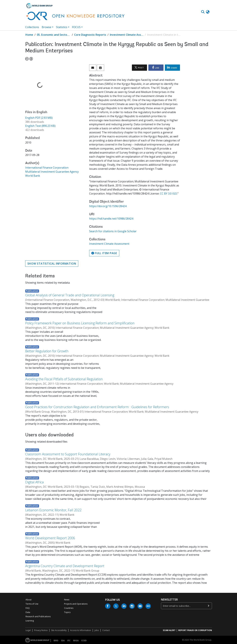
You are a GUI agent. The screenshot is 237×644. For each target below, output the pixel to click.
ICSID (84, 641)
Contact (106, 630)
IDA (63, 641)
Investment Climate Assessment (127, 35)
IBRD (56, 641)
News (67, 600)
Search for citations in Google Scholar (113, 231)
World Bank (33, 176)
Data (28, 612)
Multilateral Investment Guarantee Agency (52, 172)
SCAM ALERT (169, 630)
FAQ (28, 608)
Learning (30, 621)
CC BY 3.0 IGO (168, 194)
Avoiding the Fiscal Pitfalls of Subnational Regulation (64, 379)
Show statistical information (52, 264)
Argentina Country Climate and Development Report (65, 566)
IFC (69, 641)
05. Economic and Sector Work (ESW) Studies (54, 35)
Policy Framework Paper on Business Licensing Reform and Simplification (80, 323)
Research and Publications (38, 616)
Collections (32, 27)
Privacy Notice (41, 630)
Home (29, 35)
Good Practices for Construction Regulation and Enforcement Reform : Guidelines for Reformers (97, 407)
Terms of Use (32, 604)
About (29, 600)
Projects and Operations (76, 604)
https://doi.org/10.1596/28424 (108, 206)
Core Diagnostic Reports (90, 35)
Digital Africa (34, 482)
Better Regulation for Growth (47, 351)
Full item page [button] (104, 253)
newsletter (169, 600)
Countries (69, 608)
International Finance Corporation (47, 168)
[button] (208, 12)
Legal (28, 630)
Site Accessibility (59, 630)
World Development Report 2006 (50, 538)
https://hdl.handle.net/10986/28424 (111, 219)
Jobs (97, 630)
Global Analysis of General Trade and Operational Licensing (70, 295)
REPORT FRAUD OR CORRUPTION (195, 630)
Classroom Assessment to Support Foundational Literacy (68, 454)
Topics (67, 612)
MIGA (76, 641)
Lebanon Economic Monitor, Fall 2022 (53, 510)
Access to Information (81, 630)
